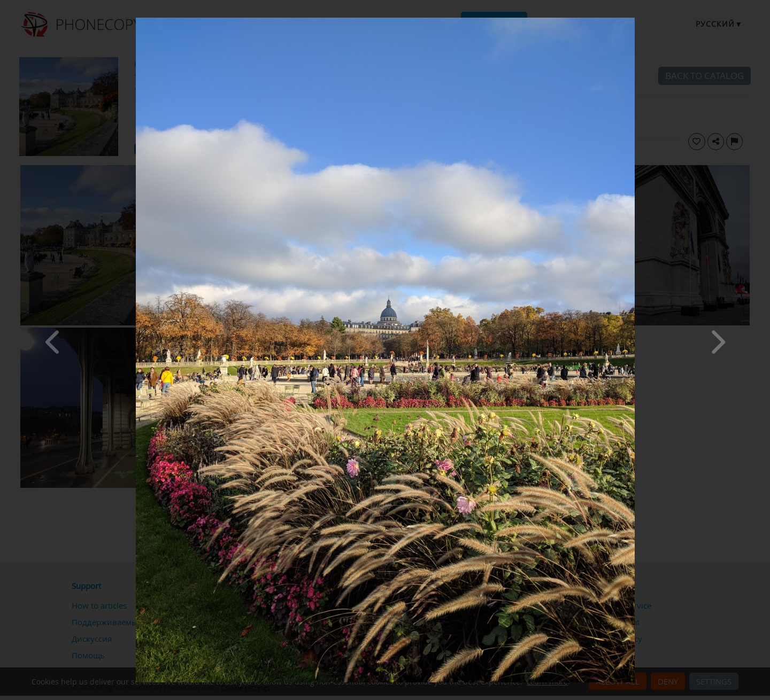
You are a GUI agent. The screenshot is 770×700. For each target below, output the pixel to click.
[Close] (632, 20)
